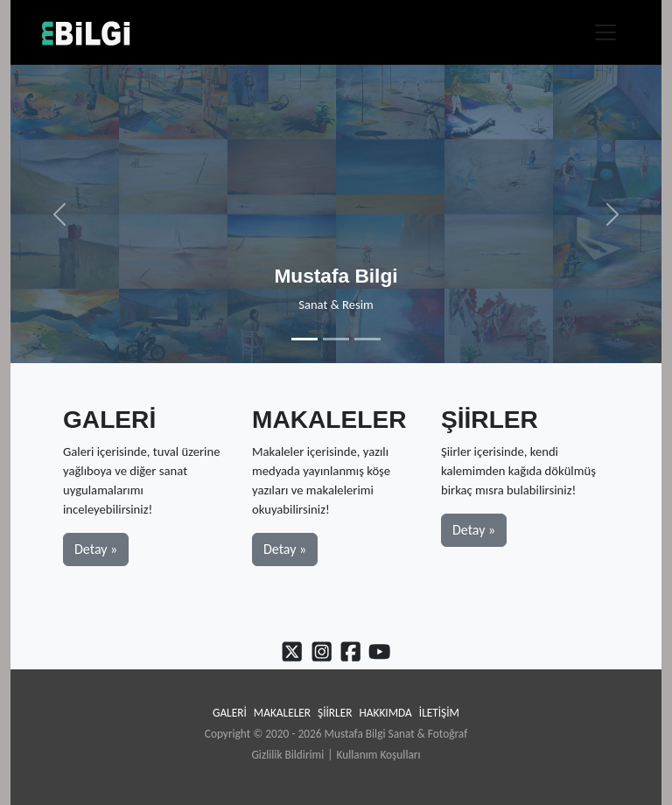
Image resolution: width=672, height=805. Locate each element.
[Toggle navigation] (605, 32)
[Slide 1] (304, 339)
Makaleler (282, 713)
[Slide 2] (336, 339)
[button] (59, 214)
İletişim (439, 713)
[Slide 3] (367, 339)
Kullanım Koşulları (378, 755)
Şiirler (335, 713)
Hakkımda (385, 713)
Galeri (230, 713)
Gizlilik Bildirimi (287, 755)
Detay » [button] (96, 549)
